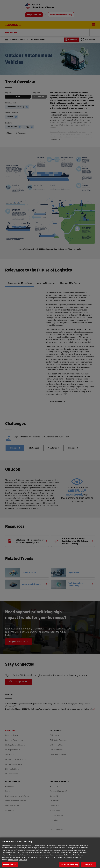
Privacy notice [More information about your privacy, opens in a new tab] (13, 861)
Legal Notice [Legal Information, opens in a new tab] (23, 861)
